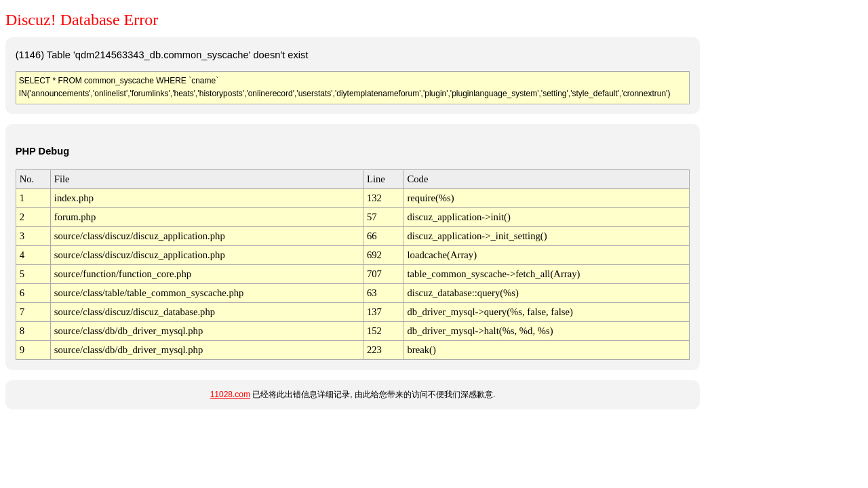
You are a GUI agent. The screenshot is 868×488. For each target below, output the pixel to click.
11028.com (230, 394)
